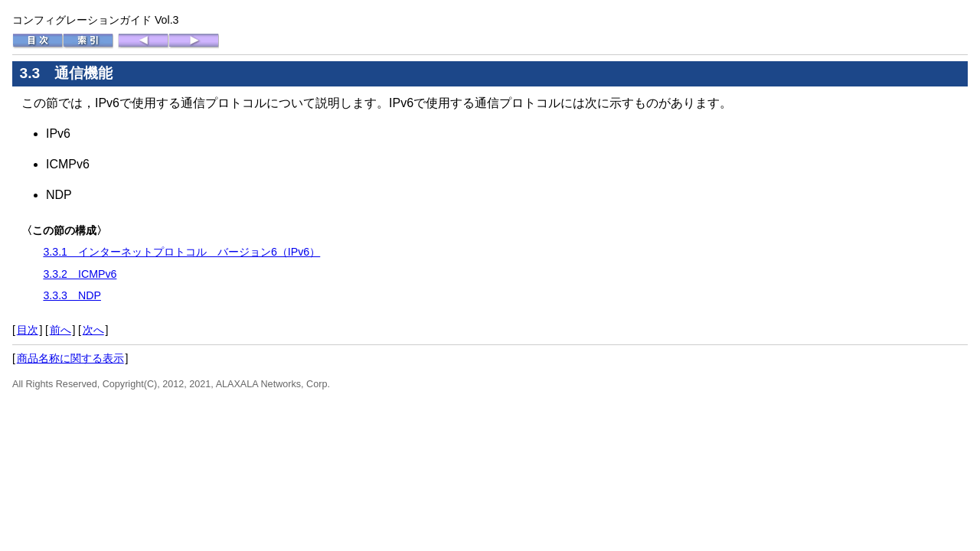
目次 (28, 330)
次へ (93, 330)
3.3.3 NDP (72, 295)
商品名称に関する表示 (70, 358)
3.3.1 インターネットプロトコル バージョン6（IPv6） (181, 252)
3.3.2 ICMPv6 (80, 274)
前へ (60, 330)
